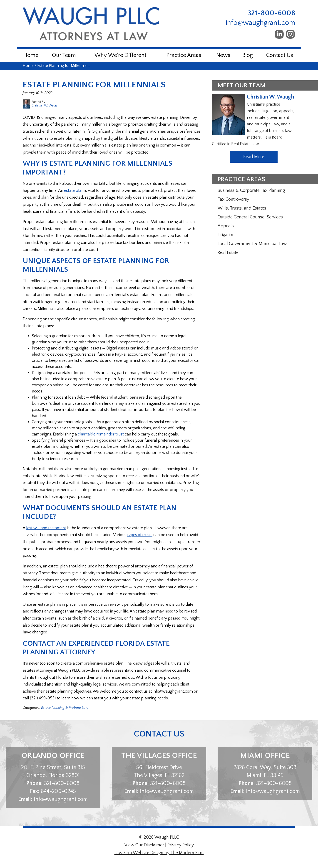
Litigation (226, 235)
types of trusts (140, 535)
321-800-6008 (271, 13)
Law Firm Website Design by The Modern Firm (159, 853)
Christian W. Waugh (271, 97)
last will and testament (46, 528)
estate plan (74, 191)
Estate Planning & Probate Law (65, 708)
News (223, 55)
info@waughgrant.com (260, 23)
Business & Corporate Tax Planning (251, 190)
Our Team (64, 55)
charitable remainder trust (101, 434)
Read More (254, 157)
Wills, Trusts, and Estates (242, 208)
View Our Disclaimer (144, 845)
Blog (248, 55)
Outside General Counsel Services (250, 217)
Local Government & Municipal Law (252, 244)
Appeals (226, 226)
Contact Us (280, 55)
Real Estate (228, 253)
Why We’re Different (120, 55)
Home (31, 55)
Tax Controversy (233, 199)
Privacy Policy (181, 845)
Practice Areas (184, 55)
